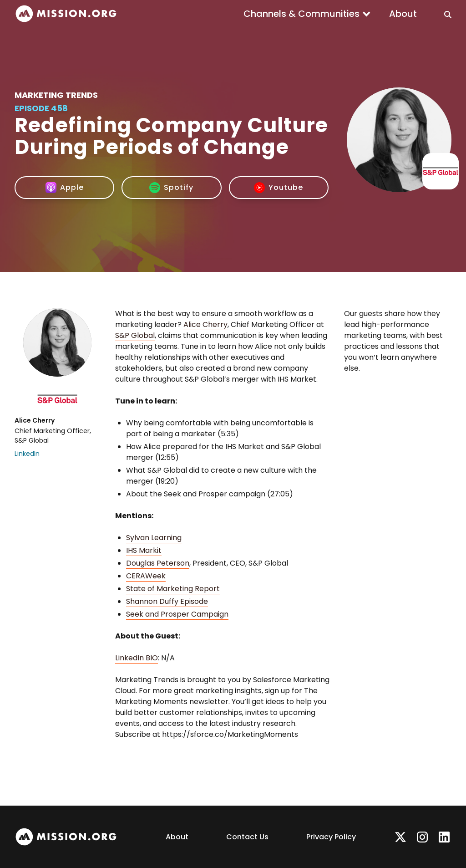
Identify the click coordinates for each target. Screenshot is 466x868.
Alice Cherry (205, 324)
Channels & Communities (301, 14)
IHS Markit (144, 550)
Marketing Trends (56, 95)
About (403, 14)
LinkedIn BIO (137, 658)
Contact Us (247, 837)
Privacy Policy (331, 837)
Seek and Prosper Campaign (177, 614)
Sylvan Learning (154, 538)
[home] (66, 14)
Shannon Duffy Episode (167, 601)
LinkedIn (27, 454)
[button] (307, 14)
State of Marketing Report (173, 589)
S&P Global (135, 335)
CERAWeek (146, 576)
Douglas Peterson (158, 563)
